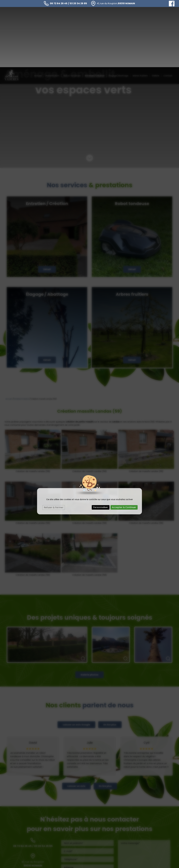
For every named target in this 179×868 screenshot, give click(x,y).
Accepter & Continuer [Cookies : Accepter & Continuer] (124, 440)
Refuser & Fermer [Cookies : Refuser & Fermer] (54, 440)
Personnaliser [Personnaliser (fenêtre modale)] (101, 440)
